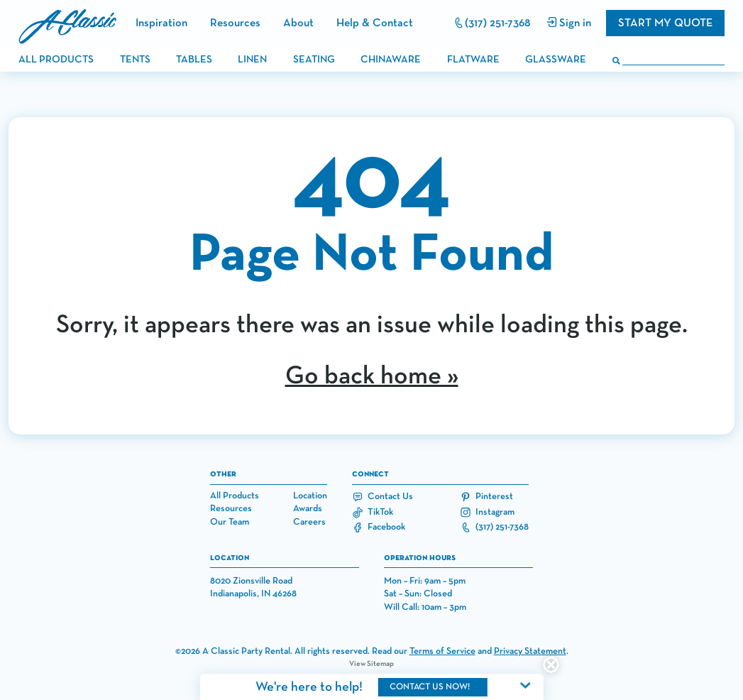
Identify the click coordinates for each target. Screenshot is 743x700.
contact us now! (430, 687)
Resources (235, 23)
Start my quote (665, 23)
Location (310, 496)
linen (252, 60)
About (298, 23)
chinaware (391, 60)
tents (135, 60)
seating (314, 60)
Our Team (230, 522)
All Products (235, 496)
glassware (556, 60)
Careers (309, 522)
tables (194, 60)
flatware (473, 60)
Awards (308, 509)
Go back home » (372, 376)
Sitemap (380, 664)
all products (56, 60)
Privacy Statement (530, 651)
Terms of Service (442, 651)
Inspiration (161, 23)
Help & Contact (375, 23)
